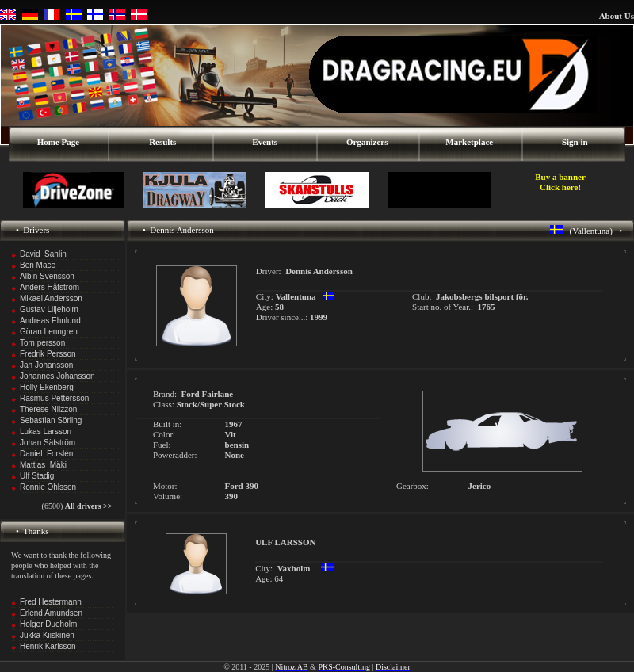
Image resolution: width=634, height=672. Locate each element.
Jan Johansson (46, 365)
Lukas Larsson (46, 431)
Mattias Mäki (43, 465)
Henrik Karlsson (48, 646)
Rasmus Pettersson (54, 398)
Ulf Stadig (37, 476)
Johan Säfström (48, 443)
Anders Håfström (50, 287)
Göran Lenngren (49, 332)
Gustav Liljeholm (49, 309)
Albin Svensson (47, 276)
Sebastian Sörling (51, 420)
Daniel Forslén (46, 454)
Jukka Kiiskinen (47, 635)
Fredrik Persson (48, 354)
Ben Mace (38, 265)
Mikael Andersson (51, 298)
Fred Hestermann (51, 602)
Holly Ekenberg (47, 387)
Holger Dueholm (48, 624)
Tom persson (42, 343)
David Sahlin (43, 254)
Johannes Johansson (57, 376)
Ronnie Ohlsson (48, 487)
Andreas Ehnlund (50, 321)
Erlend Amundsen (51, 613)
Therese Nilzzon (48, 409)
